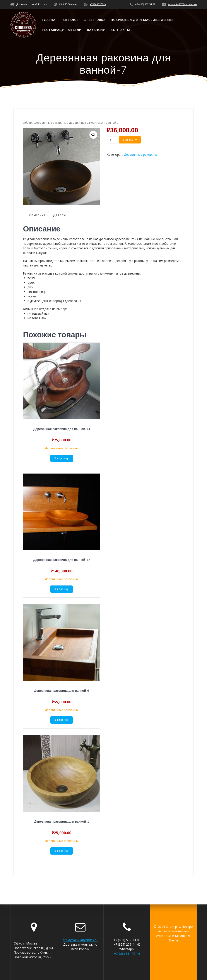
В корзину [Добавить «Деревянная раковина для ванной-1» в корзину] (62, 851)
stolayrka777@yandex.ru (182, 4)
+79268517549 (98, 4)
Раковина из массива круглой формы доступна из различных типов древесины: (82, 273)
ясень (32, 296)
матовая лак (37, 318)
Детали (59, 215)
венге (32, 278)
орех (31, 283)
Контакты (120, 30)
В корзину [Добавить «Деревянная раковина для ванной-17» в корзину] (62, 589)
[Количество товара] (112, 140)
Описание (37, 215)
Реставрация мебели (62, 30)
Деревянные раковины (50, 123)
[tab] (37, 215)
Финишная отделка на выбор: (45, 309)
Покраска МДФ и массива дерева (142, 20)
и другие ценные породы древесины (54, 301)
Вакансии (96, 30)
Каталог (71, 20)
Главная (50, 20)
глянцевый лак (38, 313)
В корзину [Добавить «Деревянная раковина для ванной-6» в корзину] (62, 720)
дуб (30, 287)
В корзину (130, 140)
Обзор (27, 123)
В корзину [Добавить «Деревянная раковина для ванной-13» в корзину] (62, 458)
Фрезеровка (95, 20)
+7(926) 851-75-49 (127, 954)
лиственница (37, 292)
